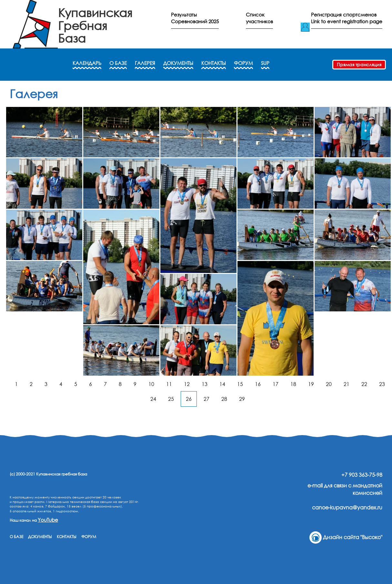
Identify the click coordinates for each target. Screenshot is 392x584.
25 (171, 399)
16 (258, 384)
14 (222, 384)
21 (347, 384)
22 (364, 384)
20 (329, 384)
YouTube (48, 520)
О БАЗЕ (118, 63)
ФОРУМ (243, 63)
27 (206, 399)
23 (382, 384)
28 (224, 399)
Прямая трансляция (359, 64)
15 (240, 384)
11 (169, 384)
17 (276, 384)
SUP (265, 63)
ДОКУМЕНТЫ (178, 63)
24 (153, 399)
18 (293, 384)
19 (311, 384)
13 (205, 384)
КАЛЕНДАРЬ (87, 63)
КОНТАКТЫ (214, 63)
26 (189, 399)
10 (151, 384)
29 (242, 399)
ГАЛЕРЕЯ (145, 63)
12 (187, 384)
